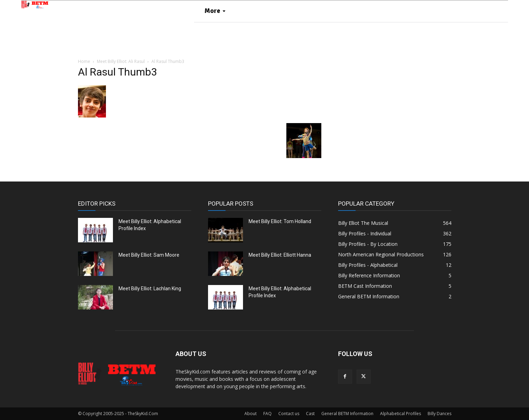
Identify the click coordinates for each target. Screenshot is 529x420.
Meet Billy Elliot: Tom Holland (280, 221)
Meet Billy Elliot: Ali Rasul (121, 61)
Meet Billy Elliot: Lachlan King (150, 289)
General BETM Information (347, 414)
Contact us (289, 414)
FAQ (267, 414)
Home (84, 61)
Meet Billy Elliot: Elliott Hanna (280, 255)
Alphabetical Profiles (401, 414)
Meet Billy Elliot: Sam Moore (149, 255)
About (251, 414)
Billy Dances (439, 414)
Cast (310, 414)
